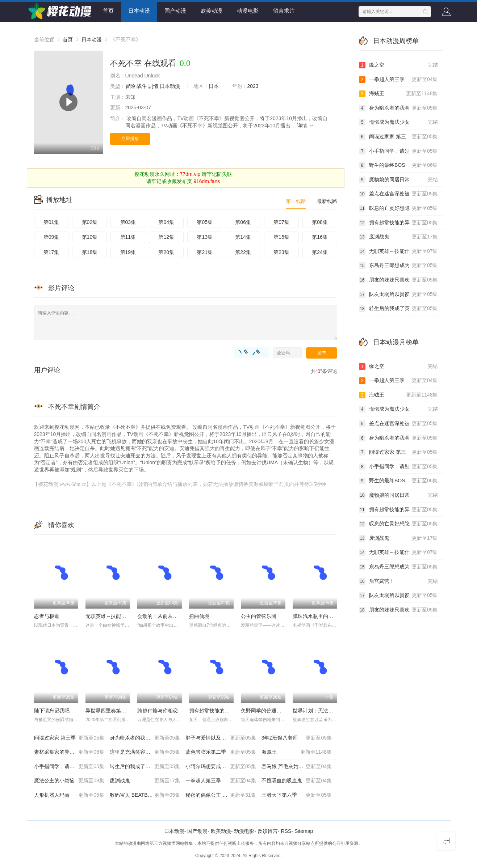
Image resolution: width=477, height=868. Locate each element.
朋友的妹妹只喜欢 (398, 280)
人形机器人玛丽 (69, 795)
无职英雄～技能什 (398, 251)
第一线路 (296, 201)
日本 (214, 86)
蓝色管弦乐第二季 (221, 752)
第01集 (51, 222)
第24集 (320, 252)
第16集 (320, 237)
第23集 (281, 252)
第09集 (51, 237)
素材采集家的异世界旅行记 (69, 752)
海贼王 (297, 752)
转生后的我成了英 (398, 309)
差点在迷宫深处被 (398, 194)
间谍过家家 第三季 (69, 738)
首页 (108, 11)
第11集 (128, 237)
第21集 (205, 252)
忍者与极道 (47, 616)
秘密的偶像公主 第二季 (221, 795)
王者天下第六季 (297, 795)
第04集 (166, 222)
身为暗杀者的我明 (398, 108)
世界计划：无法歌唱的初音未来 (328, 711)
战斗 (142, 86)
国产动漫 (175, 11)
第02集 (90, 222)
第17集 (51, 252)
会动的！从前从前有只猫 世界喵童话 (179, 616)
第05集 (205, 222)
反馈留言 (268, 831)
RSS (286, 831)
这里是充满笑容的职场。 (145, 752)
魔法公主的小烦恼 (69, 781)
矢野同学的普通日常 (264, 711)
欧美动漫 (212, 11)
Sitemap (304, 831)
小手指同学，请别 (398, 151)
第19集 (128, 252)
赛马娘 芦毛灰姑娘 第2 (297, 767)
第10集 (90, 237)
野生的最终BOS (398, 165)
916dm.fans (207, 181)
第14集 (243, 237)
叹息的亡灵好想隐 (398, 208)
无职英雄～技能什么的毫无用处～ (124, 616)
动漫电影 (248, 11)
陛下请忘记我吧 (52, 711)
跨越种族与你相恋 (158, 711)
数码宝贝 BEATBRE (145, 795)
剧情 (153, 86)
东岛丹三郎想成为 (398, 266)
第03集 (128, 222)
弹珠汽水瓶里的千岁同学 (321, 616)
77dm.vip (190, 174)
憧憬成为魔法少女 (398, 122)
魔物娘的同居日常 (398, 180)
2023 (253, 86)
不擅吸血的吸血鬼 (297, 781)
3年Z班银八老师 (297, 738)
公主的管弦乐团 (259, 616)
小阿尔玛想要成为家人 (221, 767)
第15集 (281, 237)
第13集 (205, 237)
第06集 (243, 222)
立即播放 (130, 139)
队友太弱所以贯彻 (398, 295)
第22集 (243, 252)
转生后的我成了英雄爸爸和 (145, 767)
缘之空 (398, 65)
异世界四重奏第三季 (108, 711)
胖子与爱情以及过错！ (221, 738)
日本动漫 (139, 11)
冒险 (130, 86)
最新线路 (327, 201)
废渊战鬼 (145, 781)
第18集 (90, 252)
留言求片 (284, 11)
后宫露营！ (398, 581)
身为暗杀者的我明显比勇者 (145, 738)
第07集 (281, 222)
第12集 (166, 237)
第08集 (320, 222)
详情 (306, 126)
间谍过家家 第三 (398, 137)
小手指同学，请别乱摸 (69, 767)
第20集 (166, 252)
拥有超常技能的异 (398, 223)
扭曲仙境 (199, 616)
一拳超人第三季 (221, 781)
